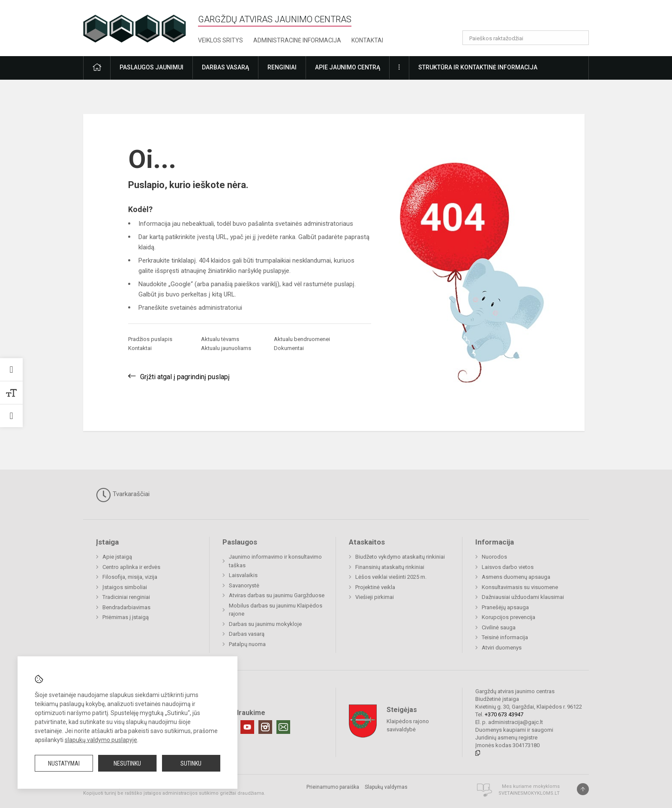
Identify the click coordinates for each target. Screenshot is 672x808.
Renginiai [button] (282, 67)
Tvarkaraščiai (123, 495)
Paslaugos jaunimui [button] (151, 67)
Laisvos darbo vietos (508, 567)
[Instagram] (265, 727)
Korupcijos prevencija (508, 617)
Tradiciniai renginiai (126, 597)
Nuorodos (494, 557)
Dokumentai (289, 348)
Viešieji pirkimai (375, 597)
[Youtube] (247, 727)
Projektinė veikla (375, 587)
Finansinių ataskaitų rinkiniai (390, 567)
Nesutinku (127, 763)
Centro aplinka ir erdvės (131, 567)
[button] (530, 18)
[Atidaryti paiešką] (579, 38)
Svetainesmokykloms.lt (529, 793)
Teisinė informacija (505, 637)
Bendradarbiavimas (126, 607)
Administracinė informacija (297, 40)
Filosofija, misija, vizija (130, 577)
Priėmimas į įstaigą (126, 617)
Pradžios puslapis (150, 339)
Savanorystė (244, 585)
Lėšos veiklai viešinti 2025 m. (391, 577)
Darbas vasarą (247, 634)
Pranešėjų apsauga (505, 607)
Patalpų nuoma (247, 644)
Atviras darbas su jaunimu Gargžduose (277, 595)
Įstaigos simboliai (125, 587)
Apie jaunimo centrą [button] (348, 67)
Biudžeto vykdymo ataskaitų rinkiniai (400, 557)
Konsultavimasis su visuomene (520, 587)
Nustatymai (64, 763)
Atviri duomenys (502, 648)
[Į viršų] (583, 789)
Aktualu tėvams (220, 339)
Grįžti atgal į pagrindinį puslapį (185, 377)
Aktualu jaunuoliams (226, 348)
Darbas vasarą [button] (225, 67)
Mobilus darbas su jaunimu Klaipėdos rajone (276, 610)
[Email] (283, 727)
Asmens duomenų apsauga (516, 577)
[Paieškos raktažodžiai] (526, 38)
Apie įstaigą (117, 557)
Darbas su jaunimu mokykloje (265, 624)
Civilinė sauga (499, 627)
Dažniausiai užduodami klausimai (523, 597)
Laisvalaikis (243, 575)
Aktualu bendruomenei (302, 339)
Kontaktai (367, 40)
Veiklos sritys (220, 40)
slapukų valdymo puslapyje (101, 740)
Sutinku (191, 763)
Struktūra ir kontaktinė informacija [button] (478, 67)
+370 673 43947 (504, 714)
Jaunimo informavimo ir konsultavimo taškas (275, 561)
